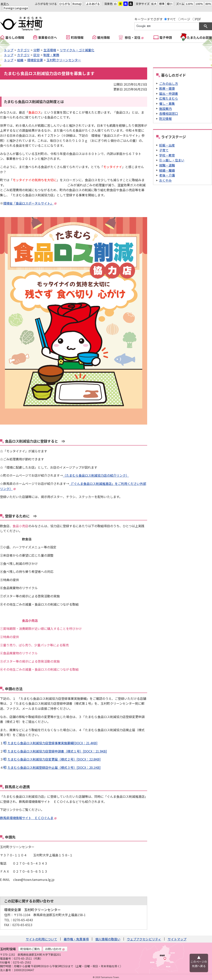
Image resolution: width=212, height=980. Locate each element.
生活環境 (50, 50)
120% (189, 4)
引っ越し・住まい (172, 160)
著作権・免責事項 (76, 939)
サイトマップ (177, 939)
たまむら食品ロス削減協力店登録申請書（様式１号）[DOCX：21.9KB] (57, 751)
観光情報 (104, 37)
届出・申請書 (169, 93)
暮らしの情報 (15, 37)
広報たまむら (169, 98)
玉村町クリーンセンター (64, 60)
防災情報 (165, 119)
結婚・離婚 (167, 170)
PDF (198, 19)
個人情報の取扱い (108, 939)
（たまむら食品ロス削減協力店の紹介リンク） (96, 475)
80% (208, 4)
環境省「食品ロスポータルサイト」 (30, 203)
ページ (185, 19)
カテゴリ (23, 50)
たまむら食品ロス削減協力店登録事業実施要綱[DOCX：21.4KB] (52, 743)
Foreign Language (16, 8)
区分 (37, 55)
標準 (162, 4)
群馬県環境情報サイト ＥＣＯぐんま (28, 818)
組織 (20, 60)
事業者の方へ (48, 37)
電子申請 (166, 37)
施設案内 (165, 109)
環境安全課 (35, 60)
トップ (9, 50)
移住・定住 (134, 37)
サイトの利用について (41, 939)
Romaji (77, 4)
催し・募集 (167, 103)
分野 (37, 50)
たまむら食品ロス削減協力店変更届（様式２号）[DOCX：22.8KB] (54, 759)
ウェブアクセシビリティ (144, 939)
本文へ (5, 4)
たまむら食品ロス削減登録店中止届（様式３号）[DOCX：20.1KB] (54, 767)
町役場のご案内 (30, 949)
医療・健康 (167, 88)
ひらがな (65, 4)
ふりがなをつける (46, 4)
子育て (164, 150)
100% (199, 4)
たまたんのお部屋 (199, 37)
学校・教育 (167, 155)
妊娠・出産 (167, 145)
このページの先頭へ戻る (199, 964)
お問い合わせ (55, 949)
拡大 (154, 4)
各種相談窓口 (169, 113)
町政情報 (77, 37)
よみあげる (93, 4)
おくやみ (165, 180)
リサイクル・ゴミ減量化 (77, 50)
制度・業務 (51, 55)
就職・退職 (167, 165)
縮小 (170, 4)
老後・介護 (167, 175)
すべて (171, 19)
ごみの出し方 (169, 83)
